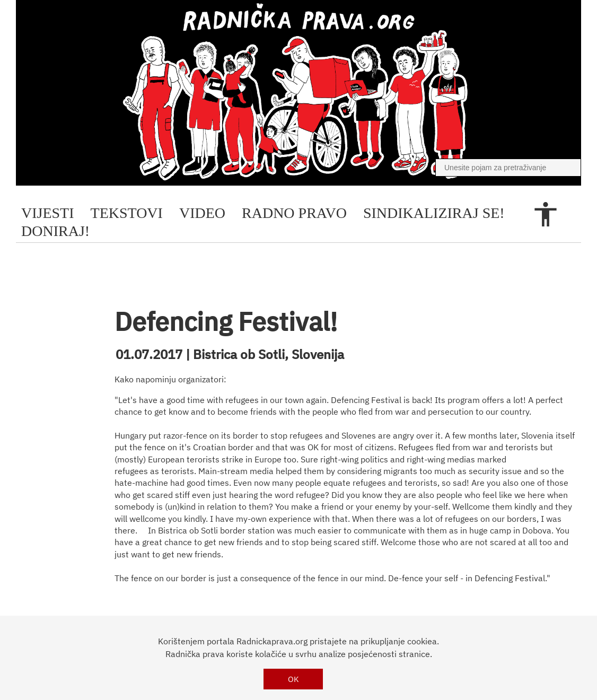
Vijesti (48, 213)
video (202, 213)
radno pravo (294, 213)
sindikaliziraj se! (434, 213)
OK (293, 679)
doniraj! (55, 231)
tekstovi (127, 213)
